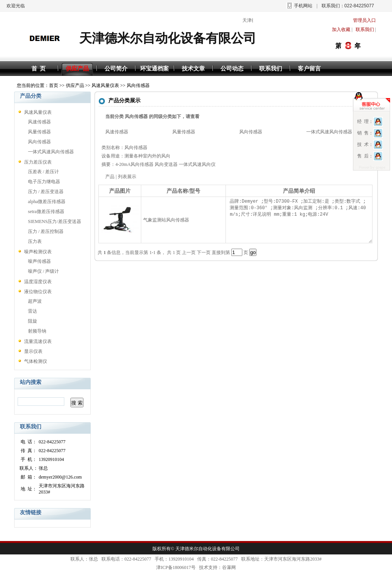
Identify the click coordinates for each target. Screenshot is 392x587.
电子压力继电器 (44, 182)
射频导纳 (37, 331)
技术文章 (193, 69)
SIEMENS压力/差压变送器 (55, 221)
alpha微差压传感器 (47, 202)
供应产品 (77, 69)
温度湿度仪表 (38, 282)
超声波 (35, 301)
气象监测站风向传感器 (166, 220)
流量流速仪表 (38, 341)
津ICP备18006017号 (176, 567)
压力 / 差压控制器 (46, 231)
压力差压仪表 (38, 162)
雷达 (33, 311)
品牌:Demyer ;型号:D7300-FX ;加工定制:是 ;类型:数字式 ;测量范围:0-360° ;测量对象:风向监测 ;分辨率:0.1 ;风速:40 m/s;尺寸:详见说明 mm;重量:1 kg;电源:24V (300, 220)
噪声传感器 (39, 261)
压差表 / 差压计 (43, 172)
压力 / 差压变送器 (46, 192)
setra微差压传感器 (46, 212)
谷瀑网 (229, 567)
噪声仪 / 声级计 (43, 271)
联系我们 (271, 69)
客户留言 (309, 69)
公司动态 (232, 69)
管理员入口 (364, 20)
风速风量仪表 (105, 85)
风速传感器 (39, 122)
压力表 (35, 241)
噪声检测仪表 (38, 252)
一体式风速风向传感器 (51, 152)
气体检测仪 (36, 361)
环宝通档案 (154, 69)
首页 (54, 85)
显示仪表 (33, 351)
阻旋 (33, 321)
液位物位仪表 (38, 292)
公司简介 (116, 69)
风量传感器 (39, 132)
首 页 (39, 69)
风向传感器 (138, 85)
